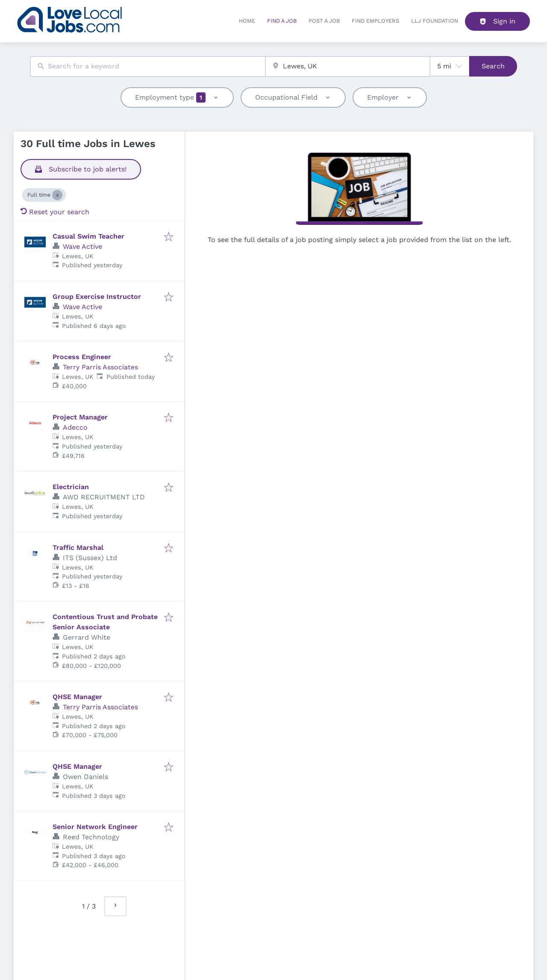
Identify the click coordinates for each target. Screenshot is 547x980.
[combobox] (148, 66)
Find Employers (375, 21)
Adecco (75, 427)
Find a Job (282, 21)
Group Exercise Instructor (97, 297)
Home (247, 21)
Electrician (71, 487)
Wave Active (82, 246)
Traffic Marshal (78, 548)
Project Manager (80, 417)
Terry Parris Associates (100, 367)
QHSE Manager (77, 697)
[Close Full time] (57, 195)
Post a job (324, 21)
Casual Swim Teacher (88, 236)
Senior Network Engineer (95, 827)
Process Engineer (82, 357)
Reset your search (55, 212)
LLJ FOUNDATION (435, 21)
